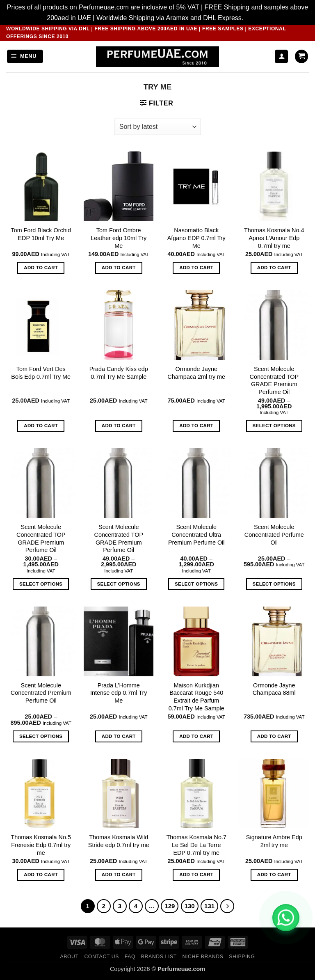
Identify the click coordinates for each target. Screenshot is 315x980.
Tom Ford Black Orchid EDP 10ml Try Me (41, 234)
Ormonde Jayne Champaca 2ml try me (196, 373)
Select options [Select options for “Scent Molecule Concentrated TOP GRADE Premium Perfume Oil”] (274, 426)
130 (190, 906)
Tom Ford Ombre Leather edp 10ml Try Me (119, 238)
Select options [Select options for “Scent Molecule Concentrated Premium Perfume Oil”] (41, 736)
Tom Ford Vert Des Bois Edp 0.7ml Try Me (41, 373)
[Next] (227, 906)
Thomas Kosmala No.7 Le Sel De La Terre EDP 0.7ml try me (196, 845)
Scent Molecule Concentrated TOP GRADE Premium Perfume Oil (274, 380)
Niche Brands (203, 957)
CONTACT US (102, 957)
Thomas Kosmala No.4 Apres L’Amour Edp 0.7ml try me (274, 238)
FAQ (130, 957)
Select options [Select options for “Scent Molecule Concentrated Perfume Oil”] (274, 584)
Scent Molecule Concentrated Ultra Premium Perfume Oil (196, 535)
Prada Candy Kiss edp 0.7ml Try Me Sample (119, 373)
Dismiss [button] (257, 18)
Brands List (159, 957)
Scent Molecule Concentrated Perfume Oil (274, 535)
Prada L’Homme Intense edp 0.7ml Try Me (119, 693)
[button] (25, 56)
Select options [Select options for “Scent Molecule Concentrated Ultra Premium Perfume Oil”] (196, 584)
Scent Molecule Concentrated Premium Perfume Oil (41, 693)
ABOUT (69, 957)
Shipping (242, 957)
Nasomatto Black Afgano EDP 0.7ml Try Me (196, 238)
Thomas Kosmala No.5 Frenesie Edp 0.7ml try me (41, 845)
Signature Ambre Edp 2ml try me (274, 841)
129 (170, 906)
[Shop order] (157, 127)
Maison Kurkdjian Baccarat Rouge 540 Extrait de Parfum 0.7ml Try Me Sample (196, 697)
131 (209, 906)
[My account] (281, 56)
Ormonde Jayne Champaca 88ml (274, 689)
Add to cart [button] (41, 268)
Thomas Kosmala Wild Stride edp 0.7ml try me (119, 841)
